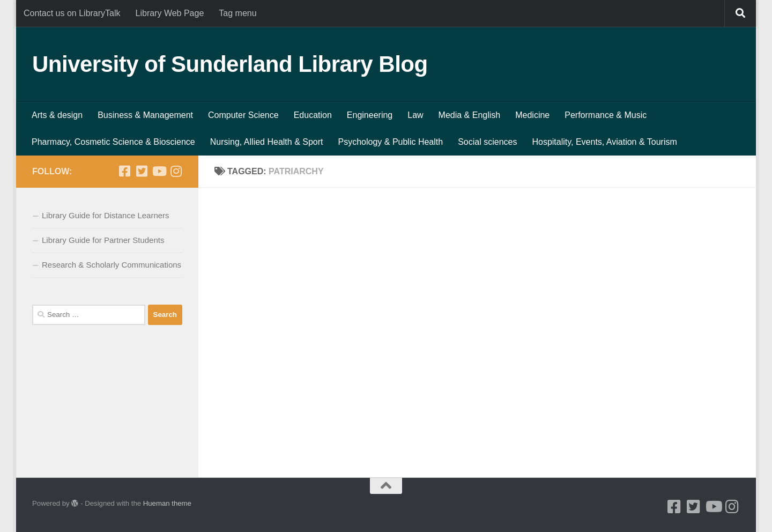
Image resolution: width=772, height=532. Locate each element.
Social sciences (487, 142)
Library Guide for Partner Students (103, 240)
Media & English (470, 115)
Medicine (532, 115)
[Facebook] (124, 171)
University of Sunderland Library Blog (230, 64)
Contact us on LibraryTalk (72, 13)
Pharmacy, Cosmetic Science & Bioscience (113, 142)
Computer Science (243, 115)
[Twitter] (142, 171)
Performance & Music (606, 115)
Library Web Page (170, 13)
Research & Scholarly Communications (112, 265)
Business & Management (145, 115)
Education (313, 115)
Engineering (370, 115)
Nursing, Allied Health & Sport (267, 142)
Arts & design (57, 115)
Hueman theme (167, 503)
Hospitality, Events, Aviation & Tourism (604, 142)
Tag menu (237, 13)
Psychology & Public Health (391, 142)
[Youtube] (159, 171)
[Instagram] (176, 171)
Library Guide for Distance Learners (106, 215)
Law (415, 115)
